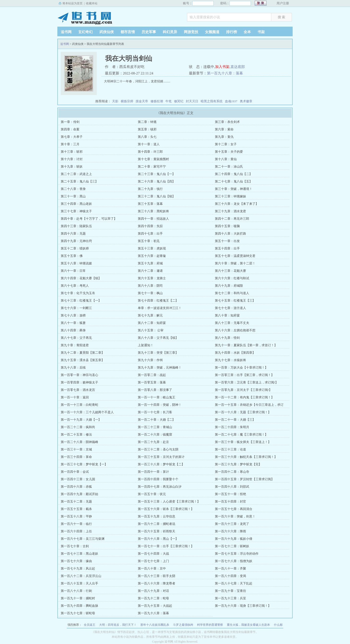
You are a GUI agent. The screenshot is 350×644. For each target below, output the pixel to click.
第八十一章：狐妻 (73, 323)
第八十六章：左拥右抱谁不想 (235, 330)
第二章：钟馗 (147, 122)
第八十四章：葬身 (73, 330)
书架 (261, 32)
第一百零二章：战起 (152, 375)
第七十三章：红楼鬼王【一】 (81, 301)
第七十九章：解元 (150, 315)
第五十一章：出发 (227, 241)
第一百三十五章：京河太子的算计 (161, 457)
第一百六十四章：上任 (76, 531)
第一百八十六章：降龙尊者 (157, 583)
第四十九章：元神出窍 (76, 241)
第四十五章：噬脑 (227, 226)
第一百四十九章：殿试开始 (79, 494)
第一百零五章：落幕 (152, 382)
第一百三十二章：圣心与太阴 (158, 449)
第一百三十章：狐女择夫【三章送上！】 (243, 442)
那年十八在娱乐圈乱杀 (155, 625)
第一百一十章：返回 (75, 397)
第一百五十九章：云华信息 (157, 516)
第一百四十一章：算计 (153, 472)
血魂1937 (231, 101)
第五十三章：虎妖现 (152, 248)
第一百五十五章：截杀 (76, 509)
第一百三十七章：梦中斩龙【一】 (84, 464)
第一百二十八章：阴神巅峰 (79, 442)
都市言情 (128, 32)
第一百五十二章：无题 (76, 501)
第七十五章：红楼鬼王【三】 (235, 301)
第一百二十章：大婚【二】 (157, 420)
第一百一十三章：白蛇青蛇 (79, 405)
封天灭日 (192, 101)
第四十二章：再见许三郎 (232, 219)
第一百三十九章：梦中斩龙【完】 (238, 464)
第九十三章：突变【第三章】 (158, 353)
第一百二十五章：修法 (76, 434)
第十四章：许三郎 (150, 152)
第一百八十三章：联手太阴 (157, 576)
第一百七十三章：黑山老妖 (79, 554)
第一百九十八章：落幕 (225, 73)
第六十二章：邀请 (150, 271)
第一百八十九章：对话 (153, 591)
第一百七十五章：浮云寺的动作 (237, 554)
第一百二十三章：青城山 (155, 427)
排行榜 (232, 32)
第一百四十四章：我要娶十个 (158, 479)
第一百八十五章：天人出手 (79, 583)
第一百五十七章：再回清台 (234, 509)
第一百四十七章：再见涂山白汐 (160, 487)
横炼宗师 (127, 101)
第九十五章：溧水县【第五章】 (83, 360)
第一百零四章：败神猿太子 (79, 382)
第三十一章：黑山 (73, 196)
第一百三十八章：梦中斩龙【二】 (161, 464)
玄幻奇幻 (85, 32)
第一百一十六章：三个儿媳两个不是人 (87, 412)
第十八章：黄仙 (226, 159)
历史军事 (149, 32)
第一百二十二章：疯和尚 (78, 427)
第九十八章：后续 (73, 368)
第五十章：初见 (149, 241)
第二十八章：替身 (73, 189)
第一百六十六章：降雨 (230, 531)
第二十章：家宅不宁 (152, 167)
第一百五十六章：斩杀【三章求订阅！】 (166, 509)
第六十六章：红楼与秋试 (232, 278)
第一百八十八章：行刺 (76, 591)
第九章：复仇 (224, 137)
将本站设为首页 (72, 3)
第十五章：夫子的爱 (229, 152)
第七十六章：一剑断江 (76, 308)
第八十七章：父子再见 (76, 338)
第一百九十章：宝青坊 (230, 591)
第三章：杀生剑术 (227, 122)
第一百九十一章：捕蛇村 (78, 598)
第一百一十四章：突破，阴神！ (160, 405)
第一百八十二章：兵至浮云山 (81, 576)
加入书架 (222, 67)
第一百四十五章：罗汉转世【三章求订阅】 (244, 479)
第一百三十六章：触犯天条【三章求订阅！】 (246, 457)
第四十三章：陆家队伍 (76, 226)
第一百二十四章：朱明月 (232, 427)
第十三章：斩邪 (72, 152)
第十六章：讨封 (72, 159)
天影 (115, 101)
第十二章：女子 (226, 144)
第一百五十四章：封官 (230, 501)
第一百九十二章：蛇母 (153, 598)
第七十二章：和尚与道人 (232, 293)
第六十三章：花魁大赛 (230, 271)
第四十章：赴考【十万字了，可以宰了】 (89, 219)
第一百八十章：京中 (152, 568)
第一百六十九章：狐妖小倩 (234, 539)
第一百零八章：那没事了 (155, 390)
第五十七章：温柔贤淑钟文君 (235, 256)
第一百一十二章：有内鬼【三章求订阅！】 (244, 397)
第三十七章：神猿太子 (76, 211)
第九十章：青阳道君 (75, 345)
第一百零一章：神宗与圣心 (79, 375)
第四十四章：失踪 (150, 226)
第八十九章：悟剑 (227, 338)
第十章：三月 (70, 144)
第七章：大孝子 (72, 137)
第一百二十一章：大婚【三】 (235, 420)
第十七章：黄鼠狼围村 (153, 159)
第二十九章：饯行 (150, 189)
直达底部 (238, 67)
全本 (247, 32)
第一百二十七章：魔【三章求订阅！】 (241, 434)
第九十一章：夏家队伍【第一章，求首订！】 (246, 345)
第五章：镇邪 (147, 129)
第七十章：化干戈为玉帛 (78, 293)
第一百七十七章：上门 (153, 561)
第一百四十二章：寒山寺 (232, 472)
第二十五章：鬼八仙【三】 (79, 181)
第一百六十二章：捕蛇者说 (157, 524)
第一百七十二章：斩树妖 (232, 546)
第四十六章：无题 (73, 234)
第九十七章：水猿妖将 (230, 360)
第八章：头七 (147, 137)
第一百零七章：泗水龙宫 (78, 390)
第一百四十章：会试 (75, 472)
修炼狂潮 (157, 101)
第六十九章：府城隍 (229, 286)
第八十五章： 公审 (151, 330)
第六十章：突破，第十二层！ (235, 263)
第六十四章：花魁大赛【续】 (81, 278)
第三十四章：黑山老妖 (76, 204)
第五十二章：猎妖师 (75, 248)
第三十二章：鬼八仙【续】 (157, 196)
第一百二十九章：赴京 (153, 442)
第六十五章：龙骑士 (152, 278)
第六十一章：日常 (73, 271)
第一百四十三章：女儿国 (78, 479)
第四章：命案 (70, 129)
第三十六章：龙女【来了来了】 (237, 204)
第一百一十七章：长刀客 (155, 412)
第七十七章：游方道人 (230, 308)
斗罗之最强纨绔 (183, 625)
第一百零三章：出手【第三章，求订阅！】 (244, 375)
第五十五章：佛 (72, 256)
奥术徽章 (246, 101)
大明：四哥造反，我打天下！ (118, 625)
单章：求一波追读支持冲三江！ (160, 308)
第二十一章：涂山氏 (229, 167)
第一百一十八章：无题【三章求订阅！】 (243, 412)
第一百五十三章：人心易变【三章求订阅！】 (169, 501)
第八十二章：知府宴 (152, 323)
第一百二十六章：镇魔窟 (155, 434)
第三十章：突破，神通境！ (234, 189)
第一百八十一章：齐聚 (230, 568)
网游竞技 (191, 32)
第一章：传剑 (70, 122)
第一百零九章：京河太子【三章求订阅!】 (243, 390)
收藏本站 (92, 3)
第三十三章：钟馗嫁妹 (230, 196)
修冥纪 (179, 101)
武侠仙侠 (107, 32)
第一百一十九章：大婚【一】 (81, 420)
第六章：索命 (224, 129)
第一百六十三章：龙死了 (232, 524)
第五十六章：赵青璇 (152, 256)
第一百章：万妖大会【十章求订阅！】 (241, 368)
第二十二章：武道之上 (76, 174)
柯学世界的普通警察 (210, 625)
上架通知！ (146, 345)
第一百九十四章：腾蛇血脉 (79, 606)
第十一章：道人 (149, 144)
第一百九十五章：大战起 (155, 606)
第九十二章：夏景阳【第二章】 (83, 353)
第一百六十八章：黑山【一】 (158, 539)
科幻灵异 (170, 32)
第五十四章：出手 (227, 248)
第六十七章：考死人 (75, 286)
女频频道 (212, 32)
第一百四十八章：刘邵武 (232, 487)
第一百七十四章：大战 (153, 554)
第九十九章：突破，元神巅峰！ (160, 368)
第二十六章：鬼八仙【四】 (157, 181)
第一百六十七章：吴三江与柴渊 (83, 539)
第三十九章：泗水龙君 (230, 211)
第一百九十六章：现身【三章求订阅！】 (243, 606)
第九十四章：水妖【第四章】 (235, 353)
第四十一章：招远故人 (153, 219)
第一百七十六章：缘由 (76, 561)
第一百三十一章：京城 (76, 449)
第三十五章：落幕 (150, 204)
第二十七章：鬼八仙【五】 (234, 181)
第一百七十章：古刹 (75, 546)
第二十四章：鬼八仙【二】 (234, 174)
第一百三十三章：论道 (230, 449)
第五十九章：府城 (150, 263)
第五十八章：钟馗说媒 (76, 263)
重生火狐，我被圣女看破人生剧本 (248, 625)
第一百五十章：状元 (152, 494)
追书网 (87, 17)
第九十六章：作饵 (150, 360)
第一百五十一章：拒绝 (230, 494)
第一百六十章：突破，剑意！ (235, 516)
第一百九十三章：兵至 (230, 598)
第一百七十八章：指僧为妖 (234, 561)
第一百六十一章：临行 (76, 524)
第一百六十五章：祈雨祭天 (157, 531)
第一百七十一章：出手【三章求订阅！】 (166, 546)
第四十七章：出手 (150, 234)
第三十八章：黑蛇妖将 (153, 211)
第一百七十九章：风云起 (78, 568)
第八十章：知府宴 (227, 315)
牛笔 (169, 101)
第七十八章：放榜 (73, 315)
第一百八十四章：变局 (230, 576)
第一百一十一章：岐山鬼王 (157, 397)
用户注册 (283, 3)
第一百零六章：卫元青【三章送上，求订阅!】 (247, 382)
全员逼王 (90, 625)
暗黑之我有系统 (212, 101)
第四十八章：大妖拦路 (230, 234)
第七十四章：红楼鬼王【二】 (158, 301)
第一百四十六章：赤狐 (76, 487)
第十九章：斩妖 (72, 167)
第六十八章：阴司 (150, 286)
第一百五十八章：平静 (76, 516)
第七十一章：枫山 (150, 293)
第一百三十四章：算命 (76, 457)
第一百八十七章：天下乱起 (234, 583)
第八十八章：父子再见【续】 (158, 338)
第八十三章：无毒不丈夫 (232, 323)
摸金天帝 (142, 101)
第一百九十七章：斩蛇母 (78, 613)
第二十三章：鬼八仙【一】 (157, 174)
